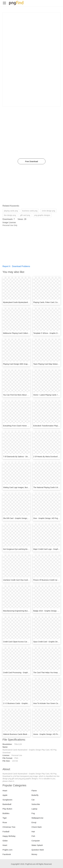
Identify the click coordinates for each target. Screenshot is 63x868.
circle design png (48, 211)
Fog (33, 813)
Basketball (7, 804)
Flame (34, 791)
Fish (33, 836)
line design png (10, 215)
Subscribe (36, 804)
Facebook (7, 854)
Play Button (7, 809)
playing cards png (11, 211)
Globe (5, 841)
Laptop (34, 809)
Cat (33, 800)
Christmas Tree (9, 827)
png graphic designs (42, 215)
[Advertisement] (31, 30)
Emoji (34, 822)
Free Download (32, 161)
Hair (33, 832)
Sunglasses (7, 800)
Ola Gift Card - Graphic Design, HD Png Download (23, 518)
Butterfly (35, 795)
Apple (5, 795)
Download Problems (21, 266)
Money (34, 854)
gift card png (25, 215)
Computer (36, 841)
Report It (6, 266)
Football (6, 832)
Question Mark (38, 850)
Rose (5, 822)
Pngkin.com (7, 850)
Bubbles (6, 813)
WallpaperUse (37, 818)
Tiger (5, 818)
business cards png (30, 211)
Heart (5, 791)
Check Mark (37, 827)
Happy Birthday (9, 836)
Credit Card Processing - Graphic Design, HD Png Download (27, 673)
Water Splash (37, 845)
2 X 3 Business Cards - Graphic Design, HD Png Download (26, 703)
